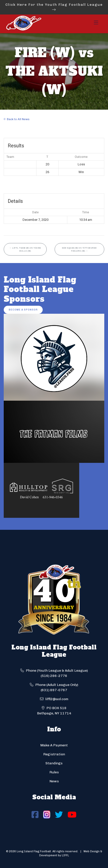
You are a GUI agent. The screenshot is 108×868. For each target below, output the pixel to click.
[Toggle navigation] (96, 24)
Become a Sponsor (23, 310)
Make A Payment (54, 745)
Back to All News (17, 119)
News (54, 781)
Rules (54, 772)
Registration (54, 754)
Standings (54, 763)
